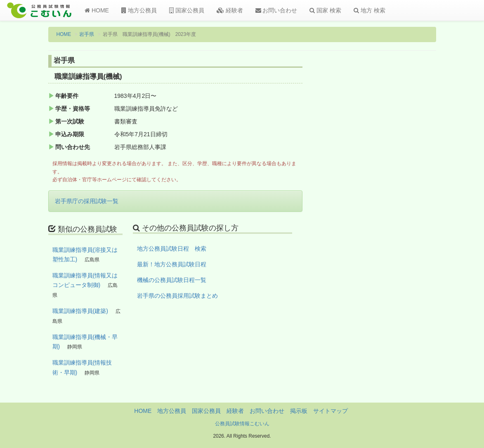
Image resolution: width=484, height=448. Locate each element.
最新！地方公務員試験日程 (172, 264)
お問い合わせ (276, 10)
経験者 (230, 10)
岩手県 (87, 34)
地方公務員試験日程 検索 (172, 249)
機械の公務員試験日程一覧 (172, 280)
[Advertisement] (392, 191)
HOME (97, 10)
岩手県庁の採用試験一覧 (87, 201)
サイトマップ (331, 411)
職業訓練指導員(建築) (80, 311)
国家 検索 (325, 10)
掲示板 (299, 411)
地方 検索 (369, 10)
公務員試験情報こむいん (242, 424)
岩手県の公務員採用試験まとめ (177, 296)
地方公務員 (139, 10)
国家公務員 (187, 10)
